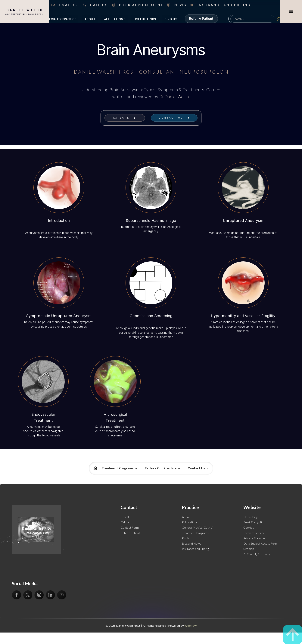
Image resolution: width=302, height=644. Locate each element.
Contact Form (130, 527)
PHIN (186, 538)
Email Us (126, 517)
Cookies (249, 527)
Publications (190, 522)
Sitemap (249, 549)
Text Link (5, 24)
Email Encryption (254, 522)
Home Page (251, 517)
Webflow (190, 625)
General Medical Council (198, 527)
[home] (24, 12)
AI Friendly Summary (257, 554)
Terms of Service (254, 533)
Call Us (125, 522)
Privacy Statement (255, 538)
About (186, 517)
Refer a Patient (130, 533)
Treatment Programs (195, 533)
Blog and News (191, 543)
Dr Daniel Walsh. (175, 97)
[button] (61, 19)
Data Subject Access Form (260, 543)
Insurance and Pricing (195, 549)
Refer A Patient (201, 19)
